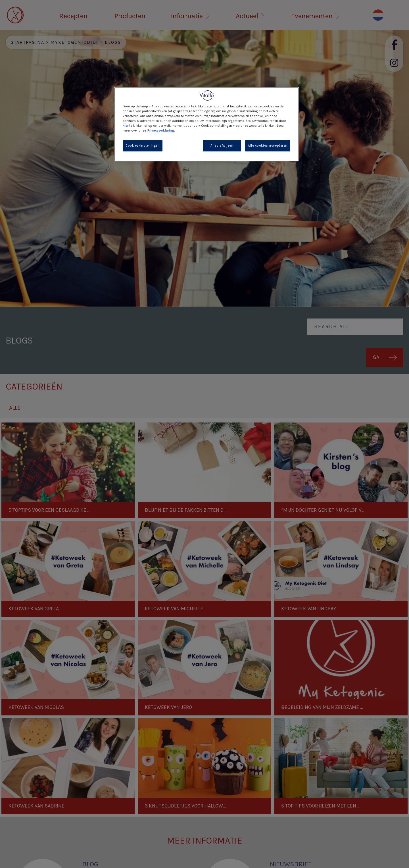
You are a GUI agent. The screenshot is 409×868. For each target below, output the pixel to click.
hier (126, 126)
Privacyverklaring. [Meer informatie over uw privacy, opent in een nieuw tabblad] (161, 131)
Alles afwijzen (222, 146)
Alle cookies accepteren (268, 146)
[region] (206, 124)
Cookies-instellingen (143, 146)
